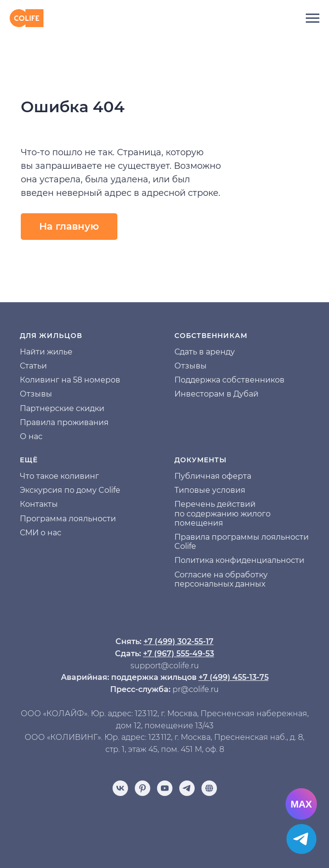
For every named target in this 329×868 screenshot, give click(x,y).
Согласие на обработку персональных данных (221, 579)
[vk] (120, 788)
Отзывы (36, 394)
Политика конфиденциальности (239, 560)
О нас (31, 436)
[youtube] (165, 788)
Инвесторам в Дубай (216, 394)
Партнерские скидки (62, 408)
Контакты (39, 504)
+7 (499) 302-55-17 (179, 641)
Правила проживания (64, 422)
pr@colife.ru (196, 689)
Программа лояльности (68, 519)
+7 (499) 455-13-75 (234, 677)
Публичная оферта (213, 476)
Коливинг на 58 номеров (70, 380)
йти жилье (51, 352)
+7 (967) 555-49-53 (179, 654)
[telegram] (187, 788)
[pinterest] (143, 788)
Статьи (33, 366)
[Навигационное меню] (313, 18)
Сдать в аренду (205, 352)
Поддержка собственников (229, 380)
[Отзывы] (209, 788)
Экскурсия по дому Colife (70, 490)
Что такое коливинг (59, 476)
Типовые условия (210, 490)
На (25, 352)
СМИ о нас (41, 533)
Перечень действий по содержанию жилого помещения (222, 513)
